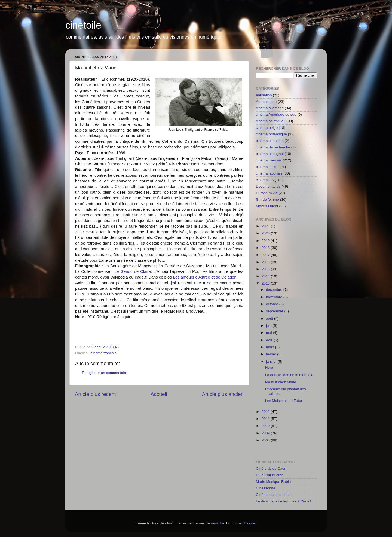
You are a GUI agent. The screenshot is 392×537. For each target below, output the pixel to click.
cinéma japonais (269, 173)
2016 (266, 262)
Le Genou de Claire (133, 271)
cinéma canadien (270, 141)
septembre (275, 311)
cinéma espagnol (270, 154)
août (270, 318)
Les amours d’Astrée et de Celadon (205, 277)
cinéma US (265, 180)
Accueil (159, 394)
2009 (266, 433)
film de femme (267, 199)
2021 (266, 226)
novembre (275, 297)
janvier (272, 361)
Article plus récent (95, 394)
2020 (266, 233)
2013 (266, 283)
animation (264, 95)
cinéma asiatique (270, 121)
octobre (273, 304)
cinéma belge (267, 128)
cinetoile (83, 25)
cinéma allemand (270, 108)
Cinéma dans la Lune (273, 495)
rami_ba (217, 523)
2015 (266, 269)
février (272, 354)
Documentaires (268, 186)
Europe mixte (267, 193)
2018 (266, 248)
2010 (266, 426)
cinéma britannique (271, 134)
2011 (266, 419)
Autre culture (266, 102)
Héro (269, 367)
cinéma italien (267, 167)
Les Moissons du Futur (284, 401)
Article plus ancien (223, 394)
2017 (266, 255)
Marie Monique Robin (273, 482)
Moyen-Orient (267, 206)
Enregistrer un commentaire (105, 373)
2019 (266, 241)
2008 (266, 440)
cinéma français (104, 353)
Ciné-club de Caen (271, 469)
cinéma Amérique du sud (276, 115)
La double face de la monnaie (289, 375)
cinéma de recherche (273, 147)
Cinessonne (266, 488)
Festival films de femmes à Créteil (284, 501)
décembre (275, 290)
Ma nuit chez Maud (281, 382)
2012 (266, 412)
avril (270, 340)
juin (269, 326)
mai (269, 333)
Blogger (250, 523)
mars (271, 347)
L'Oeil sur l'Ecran (270, 475)
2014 (266, 276)
